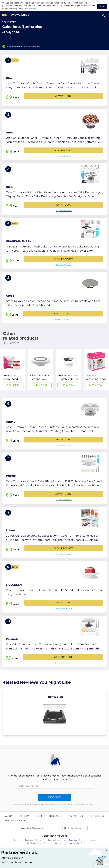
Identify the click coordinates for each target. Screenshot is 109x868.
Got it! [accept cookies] (102, 6)
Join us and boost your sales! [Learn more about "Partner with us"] (18, 862)
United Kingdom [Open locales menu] (75, 828)
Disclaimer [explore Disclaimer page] (56, 816)
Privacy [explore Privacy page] (24, 816)
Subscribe (55, 797)
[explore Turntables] (54, 713)
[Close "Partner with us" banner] (106, 850)
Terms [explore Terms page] (39, 816)
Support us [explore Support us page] (76, 816)
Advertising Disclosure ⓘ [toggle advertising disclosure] (32, 828)
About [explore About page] (9, 816)
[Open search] (104, 16)
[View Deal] (13, 370)
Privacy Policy (30, 9)
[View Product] (54, 80)
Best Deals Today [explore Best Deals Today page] (16, 821)
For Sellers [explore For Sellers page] (97, 816)
